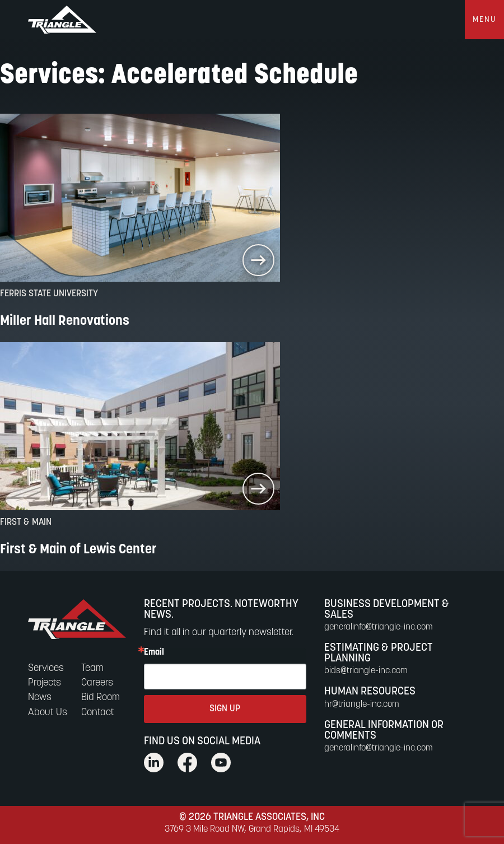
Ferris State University (49, 294)
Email (154, 652)
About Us (48, 713)
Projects (45, 683)
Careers (97, 683)
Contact (98, 713)
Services (46, 668)
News (40, 698)
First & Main (26, 523)
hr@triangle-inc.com (362, 705)
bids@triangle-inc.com (366, 671)
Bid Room (101, 698)
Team (92, 668)
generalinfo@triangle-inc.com (379, 627)
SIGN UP (225, 709)
